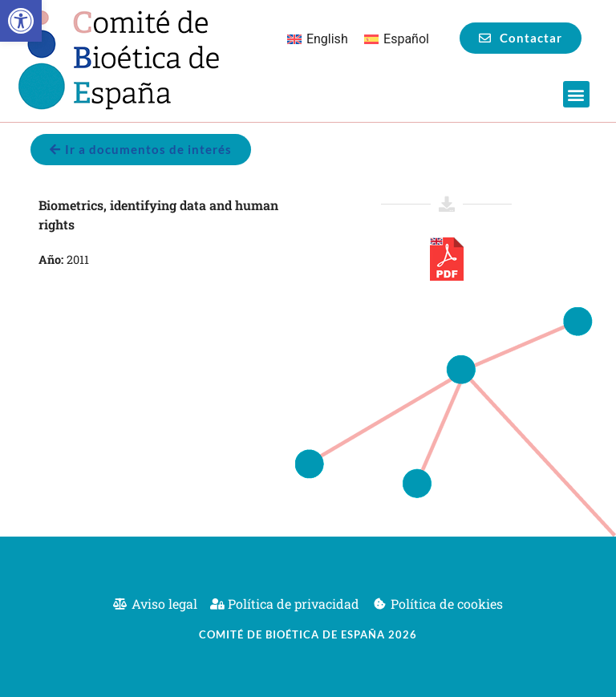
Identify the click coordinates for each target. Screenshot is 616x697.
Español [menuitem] (406, 39)
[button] (21, 21)
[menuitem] (318, 40)
